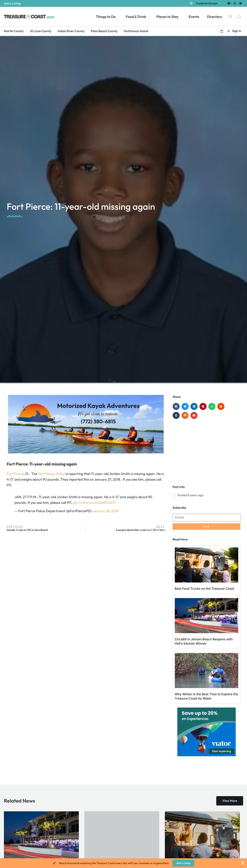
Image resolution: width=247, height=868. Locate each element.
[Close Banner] (243, 863)
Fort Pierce (15, 474)
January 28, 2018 (105, 511)
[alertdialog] (123, 863)
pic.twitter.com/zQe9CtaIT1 (94, 503)
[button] (222, 31)
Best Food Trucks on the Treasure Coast (205, 589)
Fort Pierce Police (51, 474)
